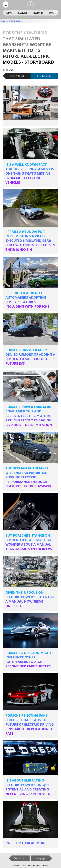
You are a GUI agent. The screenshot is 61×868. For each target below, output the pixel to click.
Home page (39, 858)
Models (54, 13)
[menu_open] (6, 4)
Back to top (19, 858)
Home (4, 21)
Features (38, 13)
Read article (17, 76)
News (9, 13)
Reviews (23, 13)
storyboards (15, 21)
